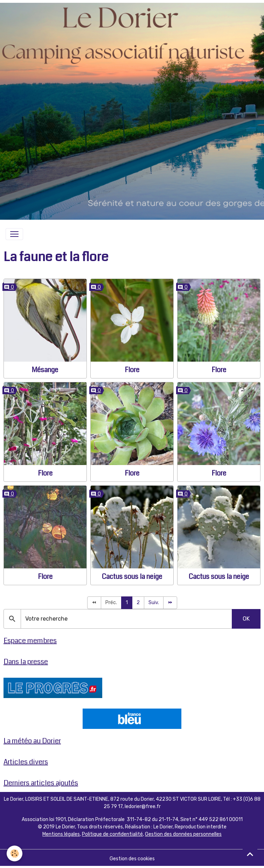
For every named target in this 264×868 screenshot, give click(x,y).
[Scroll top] (250, 854)
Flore (132, 370)
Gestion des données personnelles (183, 834)
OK (246, 619)
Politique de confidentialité (112, 834)
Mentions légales (61, 834)
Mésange (45, 370)
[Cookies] (15, 853)
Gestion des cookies (132, 859)
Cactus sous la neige (132, 577)
